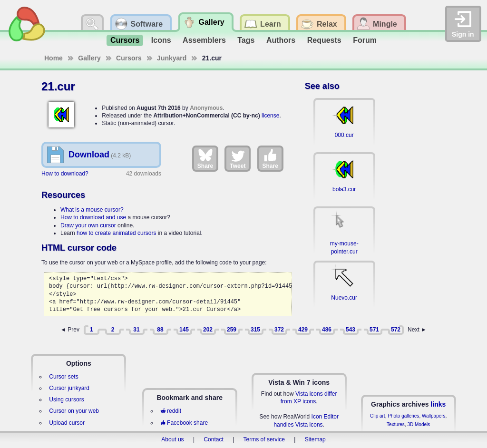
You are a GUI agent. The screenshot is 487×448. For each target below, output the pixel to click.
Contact (213, 439)
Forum (365, 40)
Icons (161, 40)
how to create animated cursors (116, 233)
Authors (281, 40)
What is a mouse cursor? (92, 210)
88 (160, 330)
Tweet (238, 158)
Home (54, 58)
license (270, 116)
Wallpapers (434, 416)
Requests (324, 40)
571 (374, 330)
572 (396, 330)
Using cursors (66, 399)
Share (205, 158)
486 (327, 330)
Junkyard (172, 58)
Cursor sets (63, 377)
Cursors (125, 40)
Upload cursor (67, 423)
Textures (396, 424)
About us (172, 439)
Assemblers (204, 40)
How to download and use (93, 217)
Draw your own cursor (88, 225)
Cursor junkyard (69, 388)
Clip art (378, 416)
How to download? (65, 174)
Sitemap (315, 439)
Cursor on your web (74, 411)
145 (184, 330)
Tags (246, 40)
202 (208, 330)
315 (255, 330)
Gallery (89, 58)
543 (351, 330)
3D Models (419, 424)
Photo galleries (403, 416)
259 (232, 330)
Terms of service (264, 439)
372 (279, 330)
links (438, 404)
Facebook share (184, 423)
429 (303, 330)
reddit (171, 411)
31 (136, 330)
